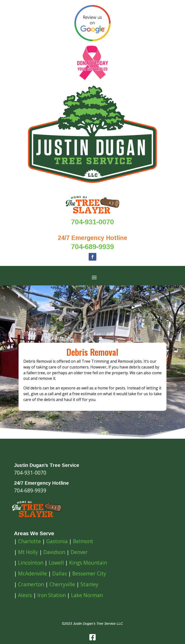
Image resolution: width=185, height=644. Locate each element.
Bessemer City (89, 573)
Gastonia (57, 541)
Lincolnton (31, 563)
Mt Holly (28, 552)
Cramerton (31, 584)
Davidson (54, 552)
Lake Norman (87, 595)
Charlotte (30, 541)
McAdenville (33, 573)
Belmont (83, 541)
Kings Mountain (88, 563)
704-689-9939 (92, 247)
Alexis (25, 595)
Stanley (89, 584)
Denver (79, 552)
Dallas (60, 573)
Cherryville (62, 584)
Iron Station (52, 595)
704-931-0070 (92, 222)
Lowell (56, 563)
